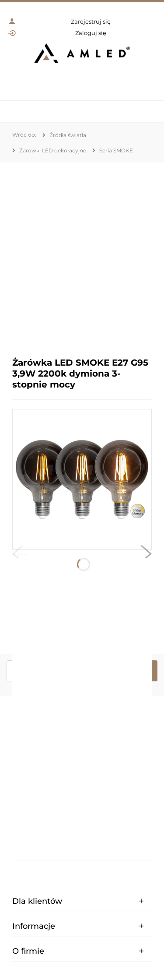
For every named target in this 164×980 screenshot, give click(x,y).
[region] (82, 253)
